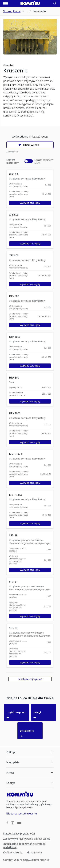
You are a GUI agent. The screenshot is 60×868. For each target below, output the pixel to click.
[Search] (55, 4)
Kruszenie (15, 71)
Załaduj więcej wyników (30, 679)
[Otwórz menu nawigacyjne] (5, 4)
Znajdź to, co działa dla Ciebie (30, 698)
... (28, 11)
